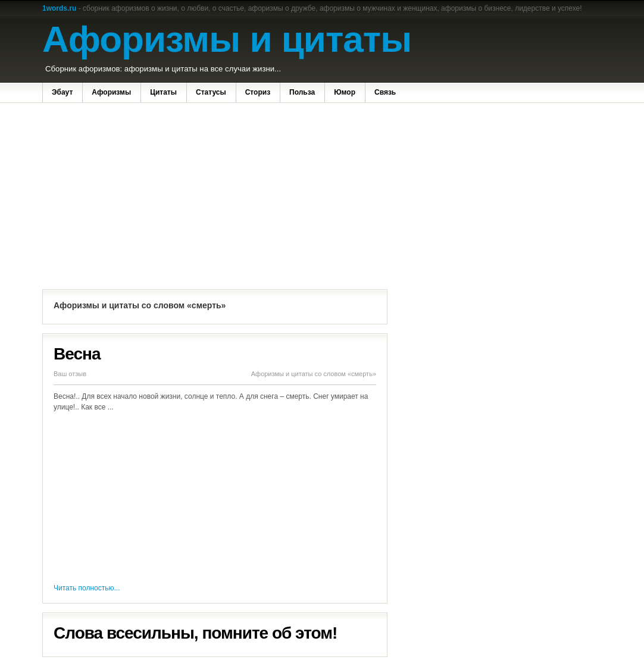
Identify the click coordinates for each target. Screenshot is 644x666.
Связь (385, 92)
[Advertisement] (215, 198)
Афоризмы (111, 92)
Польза (302, 92)
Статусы (211, 92)
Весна (77, 354)
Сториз (258, 92)
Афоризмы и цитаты (227, 39)
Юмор (345, 92)
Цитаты (163, 92)
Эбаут (62, 92)
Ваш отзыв (70, 374)
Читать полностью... (87, 588)
